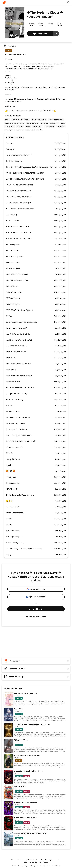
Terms (14, 866)
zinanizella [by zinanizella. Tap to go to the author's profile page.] (12, 46)
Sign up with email (36, 609)
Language (49, 860)
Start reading (40, 34)
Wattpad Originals (18, 860)
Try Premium (30, 860)
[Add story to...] (56, 34)
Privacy (20, 866)
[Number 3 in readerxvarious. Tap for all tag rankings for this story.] (36, 661)
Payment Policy (30, 866)
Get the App (40, 860)
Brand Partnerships (31, 862)
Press (46, 862)
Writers (56, 860)
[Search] (68, 3)
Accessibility (41, 866)
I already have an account (36, 617)
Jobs (41, 862)
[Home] (35, 3)
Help (48, 866)
